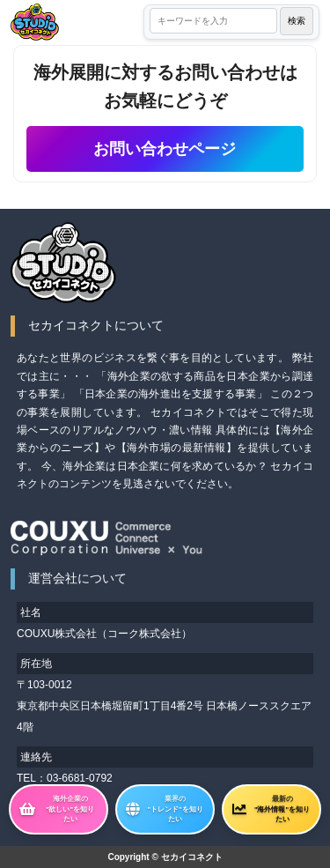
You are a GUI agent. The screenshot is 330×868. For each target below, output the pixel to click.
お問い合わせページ (165, 149)
